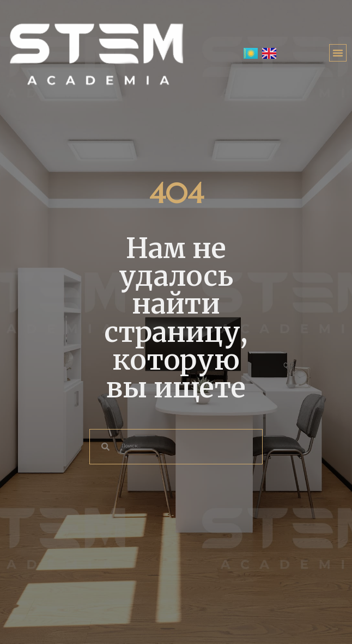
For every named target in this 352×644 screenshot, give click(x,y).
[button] (338, 53)
